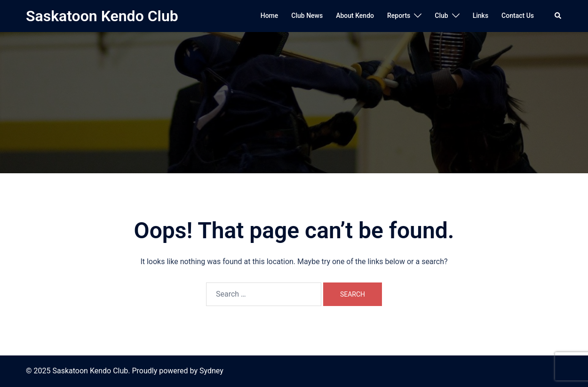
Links (481, 16)
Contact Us (518, 16)
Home (270, 16)
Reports (399, 16)
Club (441, 16)
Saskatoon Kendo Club (102, 16)
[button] (558, 16)
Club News (307, 16)
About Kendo (355, 16)
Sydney (211, 371)
